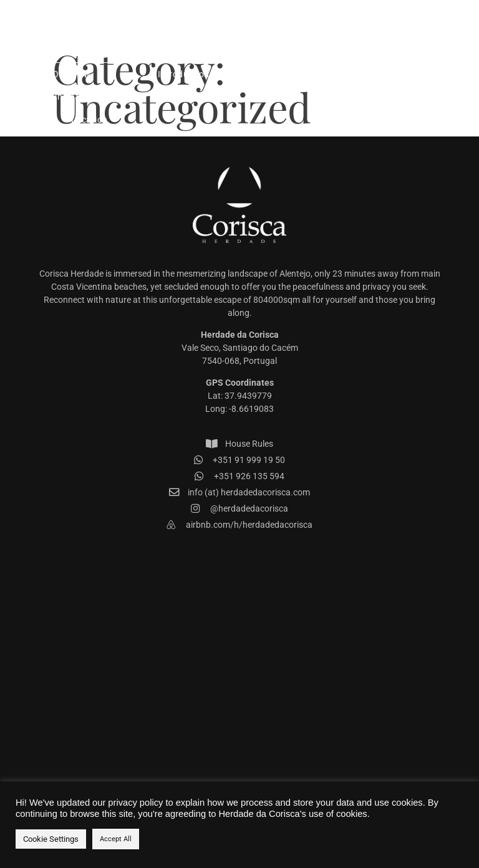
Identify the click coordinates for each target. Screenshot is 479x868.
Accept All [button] (116, 839)
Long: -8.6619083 (239, 409)
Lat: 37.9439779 (240, 396)
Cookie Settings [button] (51, 839)
